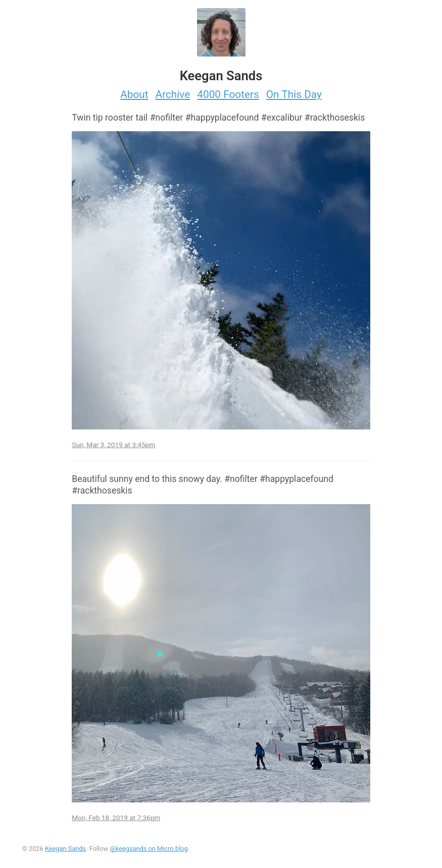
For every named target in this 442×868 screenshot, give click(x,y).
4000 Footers (228, 94)
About (134, 94)
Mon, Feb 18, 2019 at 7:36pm (116, 818)
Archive (173, 94)
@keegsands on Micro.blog (149, 849)
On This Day (294, 94)
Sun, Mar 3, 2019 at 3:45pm (113, 445)
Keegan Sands (65, 849)
